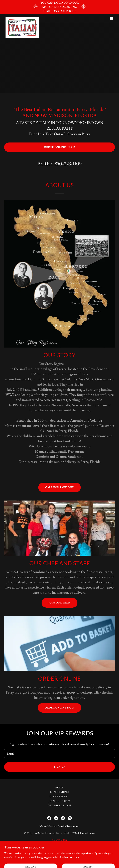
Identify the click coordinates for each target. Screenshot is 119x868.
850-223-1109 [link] (68, 164)
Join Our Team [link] (59, 801)
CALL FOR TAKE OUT (60, 487)
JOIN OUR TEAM (60, 603)
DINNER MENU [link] (59, 797)
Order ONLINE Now (60, 708)
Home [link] (60, 788)
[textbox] (59, 754)
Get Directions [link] (59, 806)
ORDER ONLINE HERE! (59, 147)
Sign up (60, 767)
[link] (22, 19)
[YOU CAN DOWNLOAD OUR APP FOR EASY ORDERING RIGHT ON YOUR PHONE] (59, 7)
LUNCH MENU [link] (60, 792)
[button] (111, 19)
